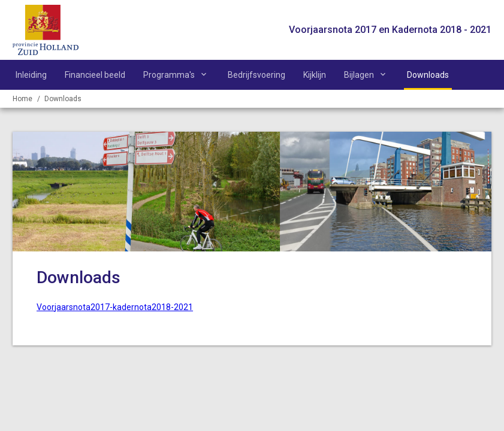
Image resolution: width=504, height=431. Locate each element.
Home (22, 99)
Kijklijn (315, 75)
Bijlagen (359, 75)
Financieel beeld (95, 75)
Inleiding (31, 75)
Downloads (428, 75)
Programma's (169, 75)
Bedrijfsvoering (256, 75)
